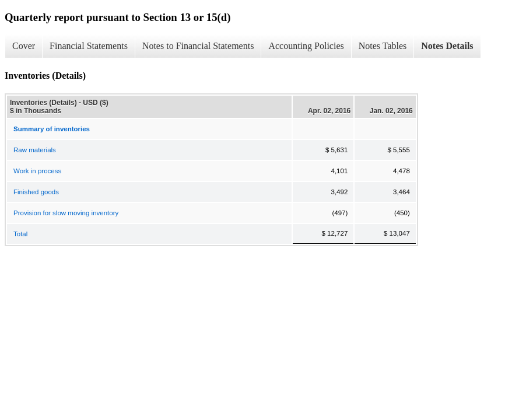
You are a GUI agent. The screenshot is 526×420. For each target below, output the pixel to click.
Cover (24, 46)
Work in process (37, 171)
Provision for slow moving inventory (66, 213)
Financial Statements (89, 46)
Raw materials (35, 150)
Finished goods (36, 192)
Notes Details (447, 46)
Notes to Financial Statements (198, 46)
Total (20, 234)
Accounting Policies (306, 46)
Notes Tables (383, 46)
